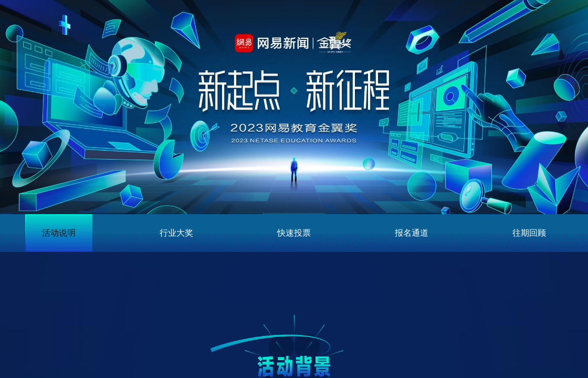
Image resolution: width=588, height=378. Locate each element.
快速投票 (294, 233)
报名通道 (412, 233)
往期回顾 (529, 233)
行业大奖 (176, 233)
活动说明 (59, 233)
